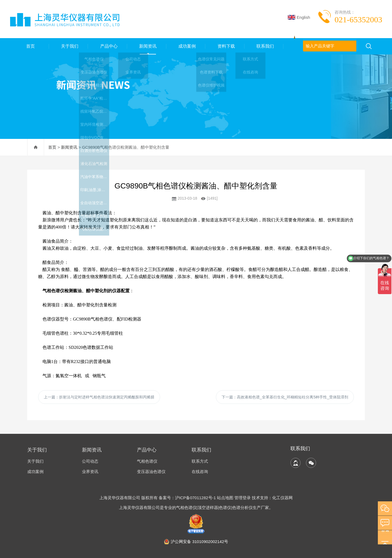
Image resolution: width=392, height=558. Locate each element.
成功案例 (186, 46)
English (299, 17)
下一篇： (285, 397)
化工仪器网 (282, 498)
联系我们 (264, 46)
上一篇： (99, 397)
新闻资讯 (147, 46)
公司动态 (90, 461)
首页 (29, 46)
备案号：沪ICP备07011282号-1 (188, 498)
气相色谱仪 (147, 461)
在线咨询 (200, 472)
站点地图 (225, 498)
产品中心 (108, 46)
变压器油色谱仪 (151, 472)
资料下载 (225, 46)
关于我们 (68, 46)
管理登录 (243, 498)
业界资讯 (90, 472)
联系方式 (200, 461)
